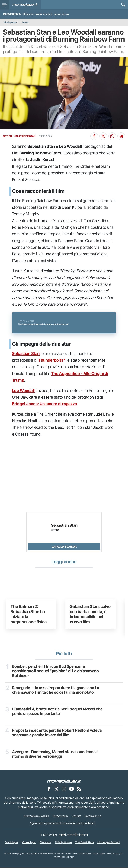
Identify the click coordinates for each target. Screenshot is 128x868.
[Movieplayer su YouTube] (72, 789)
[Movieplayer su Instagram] (64, 789)
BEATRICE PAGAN (25, 136)
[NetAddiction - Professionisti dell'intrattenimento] (73, 836)
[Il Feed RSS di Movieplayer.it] (79, 789)
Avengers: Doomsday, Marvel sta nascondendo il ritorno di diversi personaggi (57, 755)
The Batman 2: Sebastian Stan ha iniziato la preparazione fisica (29, 615)
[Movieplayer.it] (25, 5)
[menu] (5, 5)
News (25, 22)
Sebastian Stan (26, 354)
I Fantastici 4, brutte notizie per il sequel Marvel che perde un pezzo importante (55, 712)
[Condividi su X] (103, 136)
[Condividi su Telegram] (121, 136)
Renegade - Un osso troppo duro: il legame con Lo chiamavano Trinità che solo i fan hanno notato (57, 691)
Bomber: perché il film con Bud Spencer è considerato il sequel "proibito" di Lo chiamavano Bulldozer (57, 672)
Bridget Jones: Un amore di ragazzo (45, 404)
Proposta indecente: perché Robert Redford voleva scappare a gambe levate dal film (58, 733)
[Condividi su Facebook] (94, 136)
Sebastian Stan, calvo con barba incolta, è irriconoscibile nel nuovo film (90, 615)
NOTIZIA (8, 136)
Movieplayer (10, 22)
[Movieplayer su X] (56, 789)
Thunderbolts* (52, 361)
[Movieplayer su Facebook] (49, 789)
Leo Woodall (23, 391)
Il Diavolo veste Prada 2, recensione (46, 14)
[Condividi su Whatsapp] (112, 136)
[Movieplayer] (64, 782)
